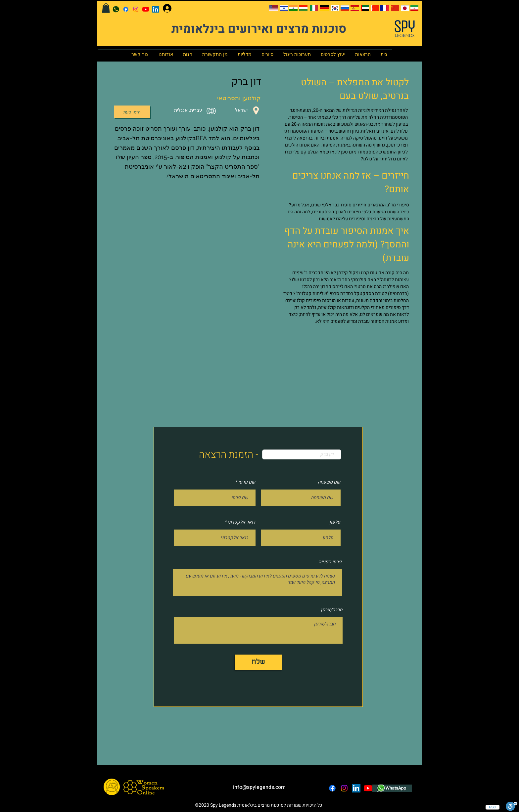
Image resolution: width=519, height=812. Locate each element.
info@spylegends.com (259, 787)
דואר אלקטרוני (241, 522)
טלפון (335, 522)
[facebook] (126, 9)
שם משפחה (329, 482)
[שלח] (258, 662)
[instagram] (136, 9)
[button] (106, 8)
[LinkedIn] (156, 9)
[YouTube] (146, 9)
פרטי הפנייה (330, 562)
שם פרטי (247, 482)
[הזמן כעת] (132, 112)
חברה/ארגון (331, 610)
